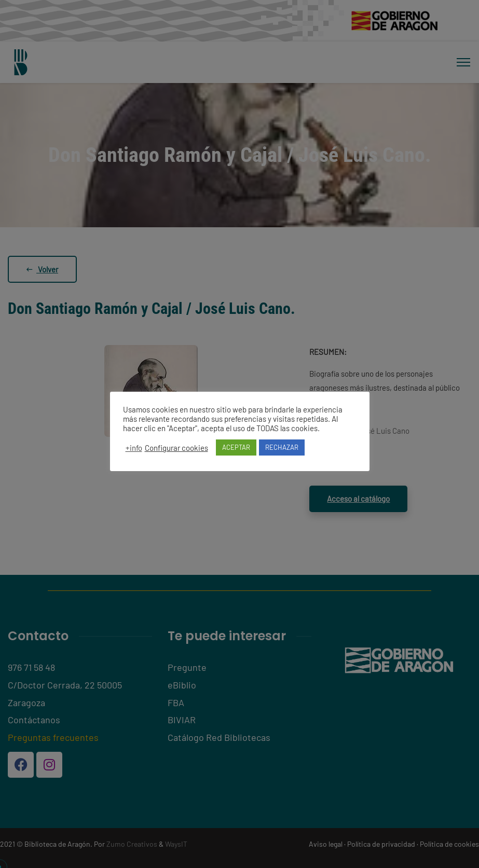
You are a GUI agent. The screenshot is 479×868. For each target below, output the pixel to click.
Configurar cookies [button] (176, 448)
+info (134, 448)
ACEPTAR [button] (236, 447)
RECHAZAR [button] (282, 447)
